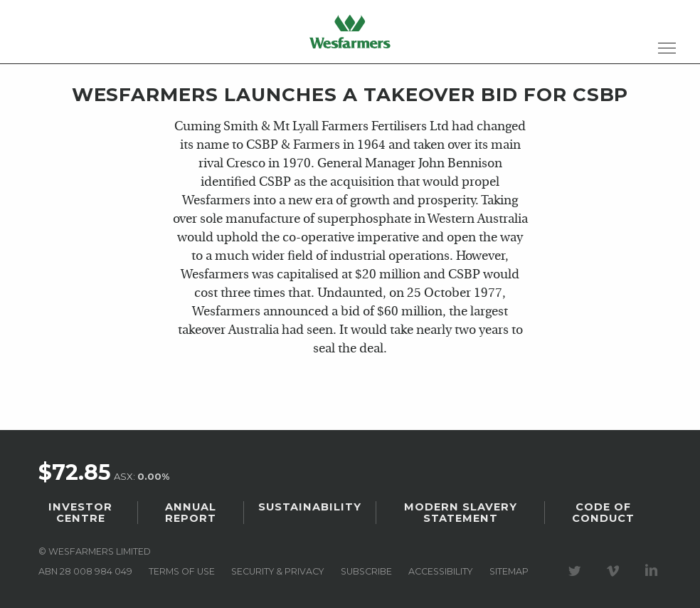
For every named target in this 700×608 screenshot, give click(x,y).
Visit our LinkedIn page (654, 571)
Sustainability (310, 507)
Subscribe (366, 571)
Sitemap (509, 571)
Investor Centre (80, 513)
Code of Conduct (603, 513)
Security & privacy (277, 571)
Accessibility (440, 571)
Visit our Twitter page (577, 571)
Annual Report (191, 513)
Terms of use (182, 571)
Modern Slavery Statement (461, 513)
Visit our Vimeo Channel (615, 571)
